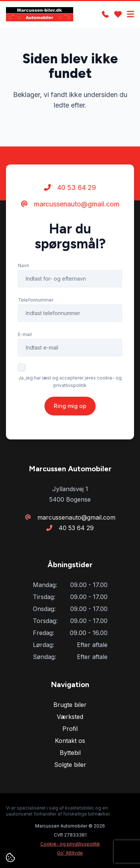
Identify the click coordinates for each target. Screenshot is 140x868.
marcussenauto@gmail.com (70, 204)
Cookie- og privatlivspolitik (70, 844)
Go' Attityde (70, 853)
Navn (24, 265)
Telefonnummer (36, 300)
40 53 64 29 (70, 187)
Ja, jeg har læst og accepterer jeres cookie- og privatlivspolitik (70, 382)
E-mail (25, 334)
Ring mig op (70, 406)
